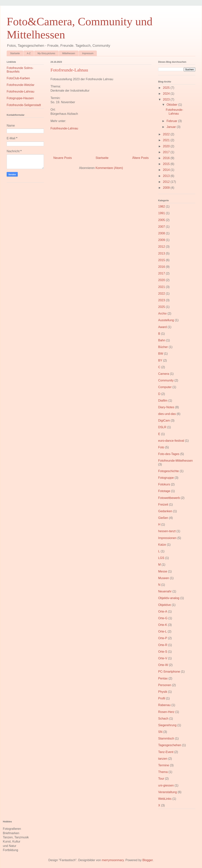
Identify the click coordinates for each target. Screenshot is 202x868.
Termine (164, 765)
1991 (162, 213)
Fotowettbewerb (169, 498)
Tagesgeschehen (170, 745)
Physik (163, 692)
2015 (167, 164)
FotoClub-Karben (18, 78)
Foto (161, 447)
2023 (167, 99)
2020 (167, 146)
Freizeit (163, 505)
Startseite (15, 53)
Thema (163, 772)
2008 (162, 233)
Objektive (165, 605)
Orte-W (163, 665)
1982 (162, 206)
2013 (167, 176)
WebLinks (165, 799)
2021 (167, 140)
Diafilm (163, 401)
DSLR (162, 427)
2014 (167, 170)
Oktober (172, 105)
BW (161, 354)
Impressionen (167, 538)
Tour (161, 779)
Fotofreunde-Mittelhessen (175, 461)
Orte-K (163, 625)
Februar (172, 121)
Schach (163, 719)
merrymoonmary (113, 860)
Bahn (162, 340)
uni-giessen (166, 785)
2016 (167, 158)
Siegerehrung (167, 725)
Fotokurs (164, 484)
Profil (162, 698)
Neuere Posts (63, 158)
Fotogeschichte (169, 471)
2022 (167, 134)
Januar (172, 127)
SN (160, 732)
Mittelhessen (69, 53)
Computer (165, 387)
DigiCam (164, 421)
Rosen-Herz (166, 712)
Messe (163, 571)
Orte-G (163, 618)
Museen (164, 578)
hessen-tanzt (167, 531)
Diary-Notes (166, 407)
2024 (167, 94)
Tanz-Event (166, 752)
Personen (165, 685)
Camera (164, 374)
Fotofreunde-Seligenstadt (24, 105)
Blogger (147, 860)
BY (160, 360)
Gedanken (165, 511)
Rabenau (164, 705)
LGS (161, 558)
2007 (162, 227)
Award (162, 327)
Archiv (162, 314)
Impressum (88, 53)
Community (166, 380)
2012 (167, 182)
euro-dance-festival (171, 441)
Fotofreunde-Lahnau (69, 70)
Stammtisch (166, 738)
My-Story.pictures (46, 53)
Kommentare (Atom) (109, 168)
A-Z (29, 53)
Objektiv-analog (169, 598)
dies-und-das (167, 414)
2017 (167, 152)
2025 (167, 88)
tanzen (163, 759)
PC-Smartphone (169, 672)
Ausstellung (166, 320)
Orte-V (163, 658)
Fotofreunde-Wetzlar (21, 85)
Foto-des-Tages (169, 454)
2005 (162, 220)
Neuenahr (165, 591)
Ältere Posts (140, 158)
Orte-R (163, 645)
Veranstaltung (168, 792)
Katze (162, 545)
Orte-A (163, 612)
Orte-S (163, 652)
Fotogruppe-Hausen (20, 98)
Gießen (163, 518)
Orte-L (162, 631)
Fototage (164, 491)
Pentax (163, 678)
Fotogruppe (166, 478)
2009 (167, 188)
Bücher (163, 347)
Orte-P (163, 638)
